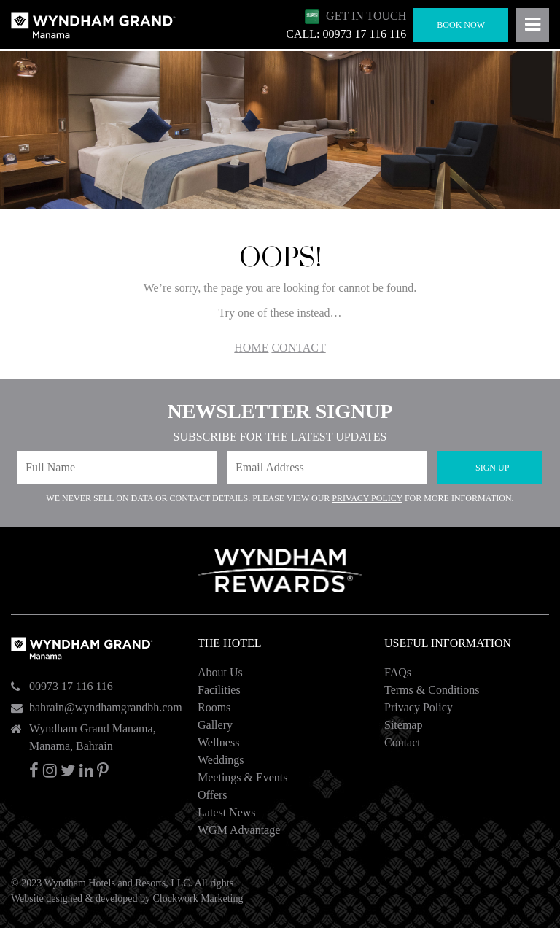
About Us (220, 672)
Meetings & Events (243, 777)
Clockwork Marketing (198, 898)
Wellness (218, 742)
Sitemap (403, 725)
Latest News (227, 812)
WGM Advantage (239, 830)
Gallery (215, 725)
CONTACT (298, 348)
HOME (251, 348)
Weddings (221, 760)
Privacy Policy (367, 498)
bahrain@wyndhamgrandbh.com (106, 707)
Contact (402, 742)
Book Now (461, 25)
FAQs (398, 672)
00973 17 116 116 (71, 686)
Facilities (219, 690)
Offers (213, 795)
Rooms (214, 707)
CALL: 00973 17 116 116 (346, 34)
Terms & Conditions (432, 690)
